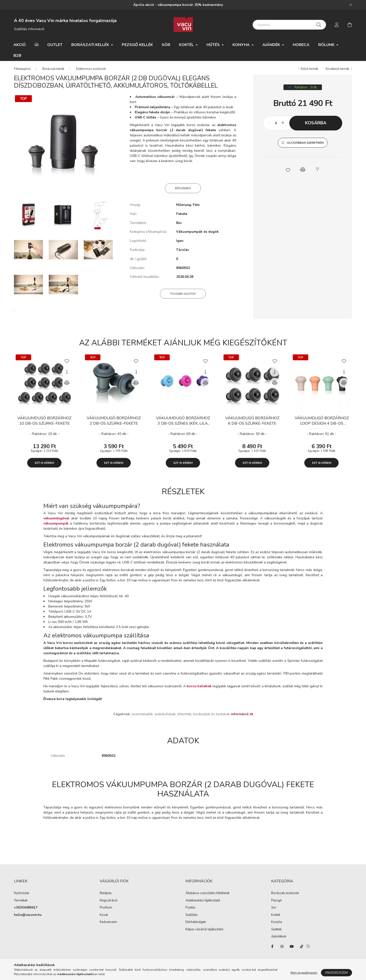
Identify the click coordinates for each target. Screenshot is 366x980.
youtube (292, 948)
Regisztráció (109, 902)
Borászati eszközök (285, 895)
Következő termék (337, 70)
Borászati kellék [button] (91, 45)
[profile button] (337, 25)
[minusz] (269, 125)
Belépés (106, 895)
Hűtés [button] (214, 45)
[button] (303, 144)
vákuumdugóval (56, 520)
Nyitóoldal (22, 895)
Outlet (55, 45)
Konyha (277, 924)
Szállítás (192, 917)
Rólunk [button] (327, 45)
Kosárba (316, 125)
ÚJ (37, 45)
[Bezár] (351, 5)
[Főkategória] (22, 70)
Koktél (276, 917)
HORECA (301, 45)
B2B (17, 56)
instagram (282, 948)
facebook (272, 948)
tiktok (302, 948)
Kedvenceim (108, 924)
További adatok (183, 295)
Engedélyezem (336, 973)
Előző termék (310, 70)
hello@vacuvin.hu (28, 917)
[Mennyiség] (276, 125)
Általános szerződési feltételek (207, 895)
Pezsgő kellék (137, 45)
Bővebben (183, 190)
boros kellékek (199, 688)
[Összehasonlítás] (67, 385)
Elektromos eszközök (91, 70)
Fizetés (190, 910)
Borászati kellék (53, 70)
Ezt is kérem (44, 465)
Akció (20, 45)
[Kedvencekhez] (67, 362)
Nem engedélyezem (304, 973)
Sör (166, 45)
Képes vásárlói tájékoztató (204, 931)
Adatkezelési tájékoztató (203, 902)
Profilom (106, 910)
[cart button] (350, 25)
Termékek (21, 902)
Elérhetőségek (196, 924)
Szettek (276, 931)
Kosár (104, 917)
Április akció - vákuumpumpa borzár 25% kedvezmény (178, 5)
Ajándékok (279, 938)
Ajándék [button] (272, 45)
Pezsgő (276, 902)
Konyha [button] (242, 45)
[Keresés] (289, 25)
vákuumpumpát (56, 525)
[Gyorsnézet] (67, 373)
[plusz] (283, 125)
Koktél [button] (187, 45)
